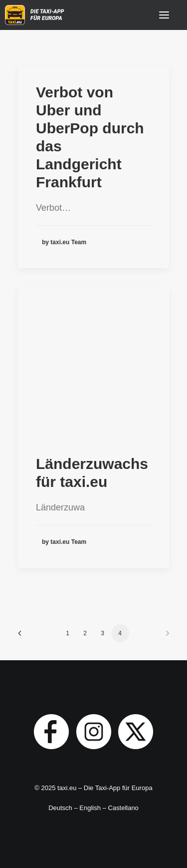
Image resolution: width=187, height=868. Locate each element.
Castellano (123, 808)
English (90, 808)
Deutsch (60, 808)
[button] (164, 15)
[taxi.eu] (36, 15)
